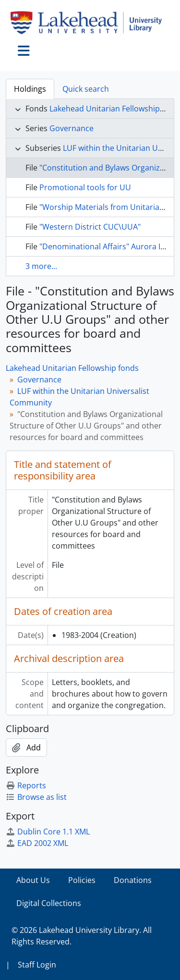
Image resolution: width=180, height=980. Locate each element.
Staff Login (37, 965)
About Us (33, 880)
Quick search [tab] (86, 89)
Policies (82, 880)
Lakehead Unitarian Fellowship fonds (72, 368)
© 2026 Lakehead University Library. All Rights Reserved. (82, 936)
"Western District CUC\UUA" (90, 227)
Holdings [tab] (30, 89)
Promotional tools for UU (85, 187)
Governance (72, 128)
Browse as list (36, 797)
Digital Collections (49, 903)
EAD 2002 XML (37, 843)
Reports (26, 785)
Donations (133, 880)
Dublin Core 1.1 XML (48, 832)
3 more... (41, 266)
